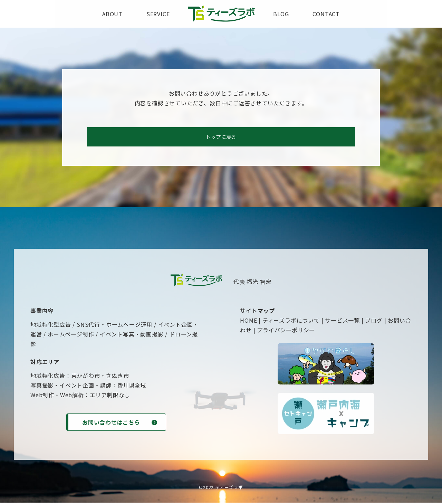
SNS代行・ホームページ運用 (114, 326)
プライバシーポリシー (286, 332)
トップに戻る (221, 138)
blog (281, 14)
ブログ (374, 322)
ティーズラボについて (291, 322)
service (158, 14)
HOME (248, 322)
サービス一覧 (342, 322)
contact (326, 14)
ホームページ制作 (71, 336)
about (112, 14)
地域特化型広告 (51, 326)
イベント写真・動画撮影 (132, 336)
